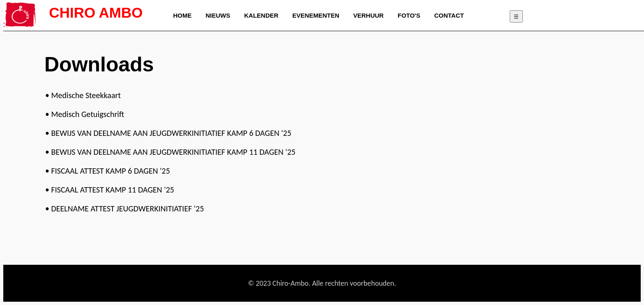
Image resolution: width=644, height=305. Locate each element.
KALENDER (261, 15)
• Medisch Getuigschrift (85, 114)
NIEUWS (218, 15)
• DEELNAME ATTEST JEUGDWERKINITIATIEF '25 (125, 209)
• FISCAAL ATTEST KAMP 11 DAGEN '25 (110, 190)
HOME (183, 15)
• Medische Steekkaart (83, 95)
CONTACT (449, 15)
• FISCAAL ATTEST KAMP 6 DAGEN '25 (108, 171)
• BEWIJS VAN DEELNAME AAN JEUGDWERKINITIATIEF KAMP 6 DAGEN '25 (168, 133)
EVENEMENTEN (316, 15)
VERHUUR (368, 15)
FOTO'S (409, 15)
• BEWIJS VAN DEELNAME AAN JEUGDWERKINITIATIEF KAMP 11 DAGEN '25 (170, 152)
